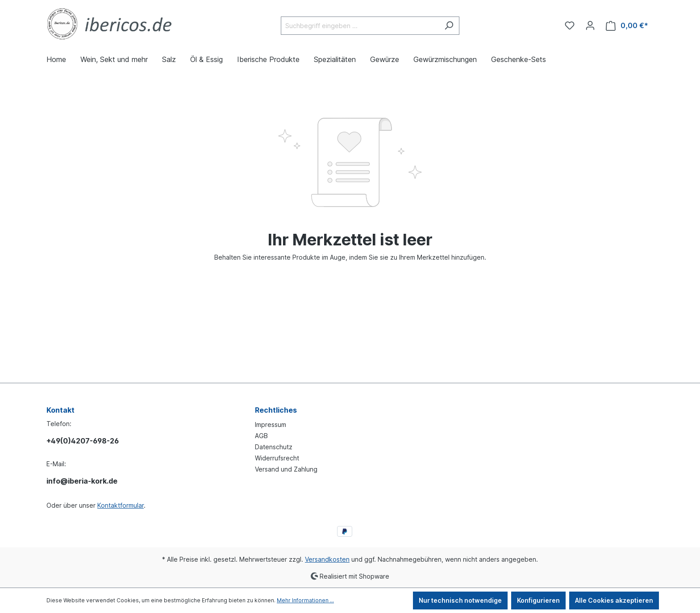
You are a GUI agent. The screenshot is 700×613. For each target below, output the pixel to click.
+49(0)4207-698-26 (83, 441)
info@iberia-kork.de (82, 481)
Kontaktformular (121, 505)
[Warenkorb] (627, 26)
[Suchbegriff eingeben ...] (360, 26)
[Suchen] (449, 26)
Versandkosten (327, 559)
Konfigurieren (538, 600)
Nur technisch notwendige (460, 600)
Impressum (271, 425)
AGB (261, 436)
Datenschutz (274, 447)
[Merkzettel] (570, 25)
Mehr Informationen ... (305, 600)
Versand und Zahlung (286, 469)
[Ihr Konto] (590, 25)
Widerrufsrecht (277, 458)
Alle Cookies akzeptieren (614, 600)
